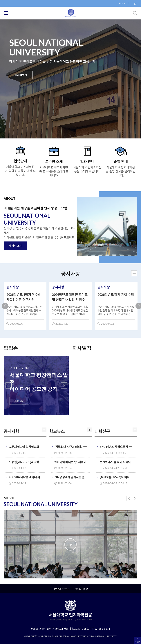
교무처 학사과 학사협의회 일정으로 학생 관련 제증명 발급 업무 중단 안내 (26, 447)
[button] (9, 386)
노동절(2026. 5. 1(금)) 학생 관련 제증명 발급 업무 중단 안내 (26, 462)
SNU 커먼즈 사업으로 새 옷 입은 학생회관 (117, 447)
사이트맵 (6, 13)
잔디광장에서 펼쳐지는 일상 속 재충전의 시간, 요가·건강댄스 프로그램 (72, 477)
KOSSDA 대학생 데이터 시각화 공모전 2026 (26, 477)
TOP (137, 642)
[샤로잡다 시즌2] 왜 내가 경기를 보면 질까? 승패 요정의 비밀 (72, 447)
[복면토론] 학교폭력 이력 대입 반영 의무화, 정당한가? (117, 477)
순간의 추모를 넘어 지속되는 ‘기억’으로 (117, 462)
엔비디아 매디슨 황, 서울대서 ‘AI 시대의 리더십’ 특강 (72, 462)
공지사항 (12, 287)
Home (122, 3)
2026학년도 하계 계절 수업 (116, 294)
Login (134, 3)
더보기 (44, 431)
